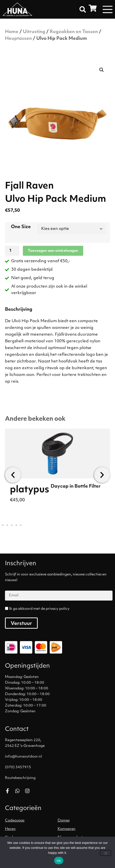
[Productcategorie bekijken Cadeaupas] (31, 821)
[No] (106, 853)
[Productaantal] (12, 251)
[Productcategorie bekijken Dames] (84, 821)
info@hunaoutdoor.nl (23, 757)
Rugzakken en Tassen (74, 32)
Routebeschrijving (20, 778)
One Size (21, 227)
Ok (59, 861)
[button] (83, 9)
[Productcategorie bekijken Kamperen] (84, 829)
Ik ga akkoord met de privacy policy (39, 609)
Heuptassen (18, 39)
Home (12, 32)
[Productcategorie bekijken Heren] (31, 829)
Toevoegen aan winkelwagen (53, 251)
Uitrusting (34, 32)
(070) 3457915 (18, 767)
